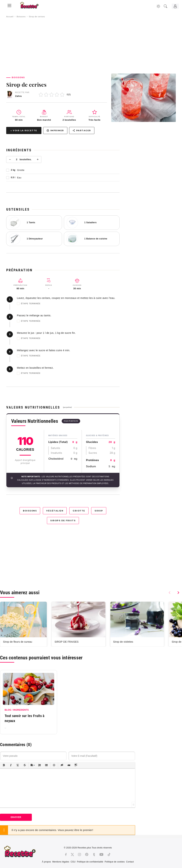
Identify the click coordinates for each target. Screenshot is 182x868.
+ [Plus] (38, 160)
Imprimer (55, 130)
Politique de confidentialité (90, 862)
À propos (46, 862)
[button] (4, 765)
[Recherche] (165, 6)
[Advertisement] (91, 46)
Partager (82, 130)
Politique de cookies (115, 862)
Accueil (10, 17)
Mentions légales (61, 862)
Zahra (18, 96)
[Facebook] (66, 854)
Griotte (79, 511)
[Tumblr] (94, 854)
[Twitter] (72, 854)
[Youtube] (101, 854)
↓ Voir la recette (24, 130)
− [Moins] (10, 160)
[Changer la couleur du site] (158, 6)
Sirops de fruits (63, 521)
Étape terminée (29, 304)
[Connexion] (175, 6)
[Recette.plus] (32, 6)
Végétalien (55, 511)
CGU (73, 862)
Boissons (21, 17)
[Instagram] (79, 854)
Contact (130, 862)
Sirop (99, 511)
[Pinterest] (87, 854)
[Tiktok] (109, 854)
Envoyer (16, 817)
